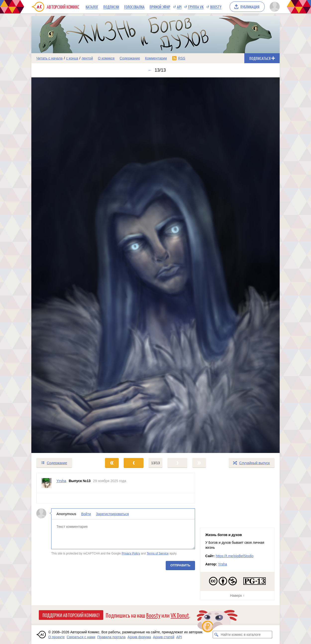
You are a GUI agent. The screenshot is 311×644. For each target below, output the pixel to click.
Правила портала (111, 637)
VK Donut (180, 615)
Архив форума (139, 637)
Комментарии (156, 58)
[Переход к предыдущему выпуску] (62, 265)
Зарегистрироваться (112, 514)
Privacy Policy (131, 554)
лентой (87, 58)
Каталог (92, 7)
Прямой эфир (160, 7)
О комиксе (106, 58)
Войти (86, 514)
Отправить (180, 565)
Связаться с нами (81, 637)
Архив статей (164, 637)
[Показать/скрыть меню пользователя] (274, 7)
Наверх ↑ (237, 595)
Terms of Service (158, 554)
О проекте (56, 637)
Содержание (130, 58)
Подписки (111, 7)
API (179, 7)
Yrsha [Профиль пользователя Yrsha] (61, 481)
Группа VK (196, 7)
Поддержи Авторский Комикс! (71, 615)
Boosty (216, 7)
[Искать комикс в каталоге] (216, 635)
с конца (72, 58)
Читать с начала (50, 58)
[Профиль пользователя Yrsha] (47, 483)
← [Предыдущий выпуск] (150, 70)
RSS (182, 58)
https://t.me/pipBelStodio (235, 556)
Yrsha (223, 564)
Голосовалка (134, 7)
